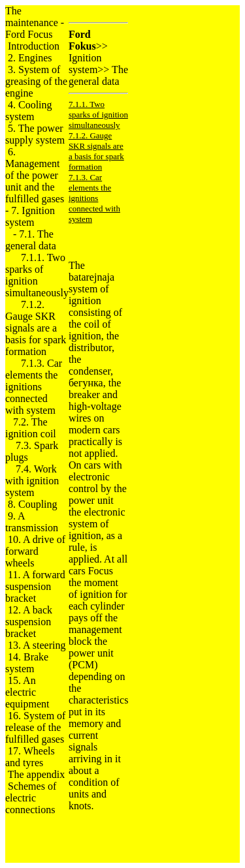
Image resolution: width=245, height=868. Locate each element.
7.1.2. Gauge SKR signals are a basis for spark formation (36, 328)
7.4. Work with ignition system (32, 481)
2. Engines (30, 58)
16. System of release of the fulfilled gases (35, 727)
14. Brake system (27, 663)
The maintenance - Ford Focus (35, 23)
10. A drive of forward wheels (35, 551)
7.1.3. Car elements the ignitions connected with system (34, 387)
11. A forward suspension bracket (35, 586)
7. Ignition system (30, 216)
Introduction (34, 46)
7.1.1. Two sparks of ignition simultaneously (37, 275)
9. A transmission (32, 522)
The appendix (37, 774)
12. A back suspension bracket (29, 622)
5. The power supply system (35, 134)
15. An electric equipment (27, 692)
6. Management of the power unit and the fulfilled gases (35, 175)
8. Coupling (33, 504)
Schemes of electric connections (31, 798)
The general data (98, 75)
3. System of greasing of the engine (36, 81)
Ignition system (85, 64)
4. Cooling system (29, 111)
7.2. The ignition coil (31, 428)
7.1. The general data (31, 240)
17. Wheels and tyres (30, 757)
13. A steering (37, 645)
